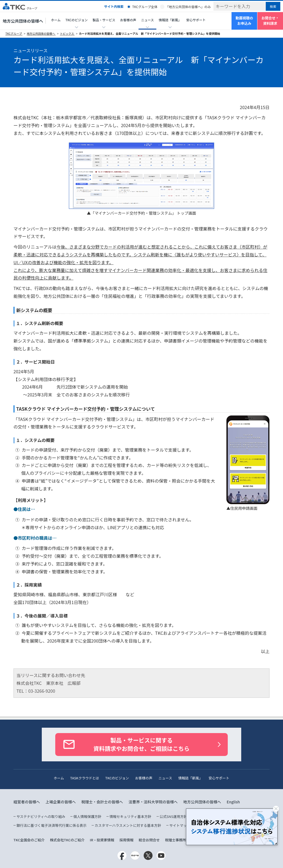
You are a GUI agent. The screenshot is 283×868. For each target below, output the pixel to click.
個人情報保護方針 (87, 816)
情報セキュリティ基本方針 (130, 816)
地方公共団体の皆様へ (23, 21)
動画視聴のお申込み (244, 21)
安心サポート (196, 20)
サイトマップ (180, 825)
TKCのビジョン (117, 778)
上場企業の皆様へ (61, 802)
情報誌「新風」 (190, 778)
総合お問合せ (149, 840)
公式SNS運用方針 (173, 816)
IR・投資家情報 (102, 840)
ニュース (165, 778)
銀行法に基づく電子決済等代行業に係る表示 (51, 825)
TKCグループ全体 (145, 7)
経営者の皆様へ (27, 802)
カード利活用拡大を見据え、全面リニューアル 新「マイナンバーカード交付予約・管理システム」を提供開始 (150, 34)
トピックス (67, 34)
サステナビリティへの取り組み (41, 816)
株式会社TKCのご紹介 (67, 840)
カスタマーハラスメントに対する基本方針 (128, 825)
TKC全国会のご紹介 (29, 840)
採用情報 (126, 840)
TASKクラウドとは (85, 778)
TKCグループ (14, 34)
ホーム (56, 20)
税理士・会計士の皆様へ (102, 802)
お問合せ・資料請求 (270, 21)
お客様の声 (128, 20)
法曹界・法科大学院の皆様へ (153, 802)
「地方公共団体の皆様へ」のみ (188, 7)
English (233, 802)
